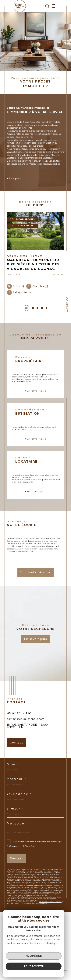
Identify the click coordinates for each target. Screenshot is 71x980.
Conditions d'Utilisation (19, 903)
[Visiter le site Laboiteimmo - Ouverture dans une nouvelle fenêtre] (35, 969)
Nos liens (27, 957)
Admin (17, 957)
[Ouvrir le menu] (52, 6)
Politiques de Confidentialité (50, 902)
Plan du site (35, 954)
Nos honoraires (19, 954)
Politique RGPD (40, 957)
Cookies (53, 957)
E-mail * (15, 809)
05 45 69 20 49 (20, 713)
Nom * (13, 764)
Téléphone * (19, 794)
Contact (67, 305)
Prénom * (16, 779)
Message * (17, 824)
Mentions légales (51, 954)
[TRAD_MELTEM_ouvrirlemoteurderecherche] (47, 6)
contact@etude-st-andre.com (26, 719)
